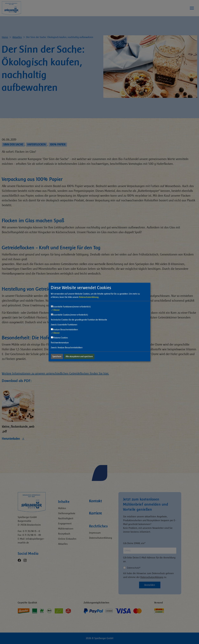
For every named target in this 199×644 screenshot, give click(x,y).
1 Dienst (55, 310)
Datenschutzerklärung (89, 297)
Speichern (57, 356)
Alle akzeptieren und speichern (79, 356)
